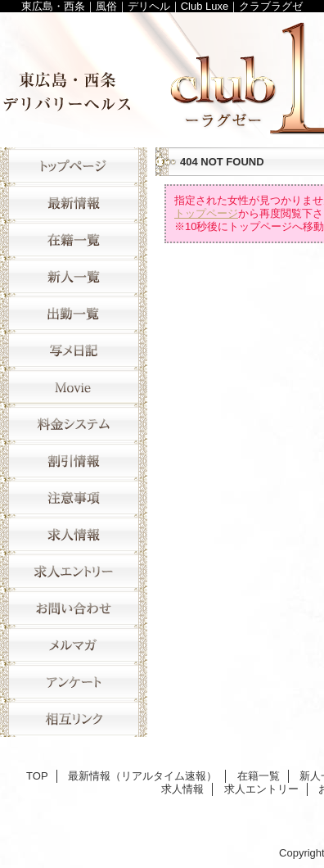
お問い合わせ (74, 608)
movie (74, 387)
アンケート (74, 682)
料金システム (74, 424)
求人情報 (74, 534)
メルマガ (74, 645)
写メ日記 (74, 350)
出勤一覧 (74, 313)
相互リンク (74, 719)
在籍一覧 (74, 240)
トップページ (206, 213)
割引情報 (74, 461)
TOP (74, 166)
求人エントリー (74, 571)
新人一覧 (74, 276)
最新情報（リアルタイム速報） (74, 203)
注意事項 (74, 497)
